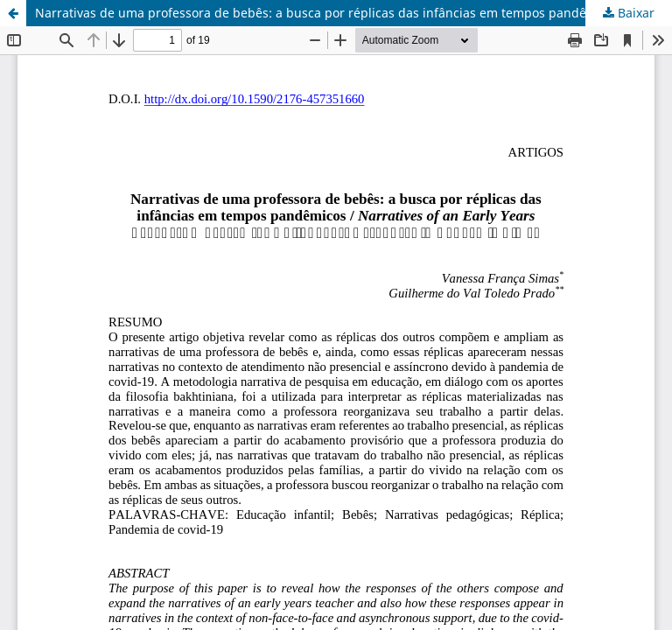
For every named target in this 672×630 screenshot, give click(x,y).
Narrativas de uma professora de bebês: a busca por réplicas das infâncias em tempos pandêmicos (328, 13)
